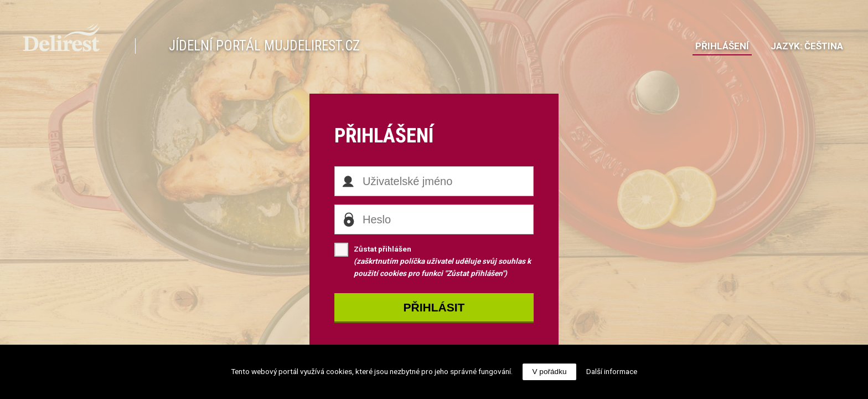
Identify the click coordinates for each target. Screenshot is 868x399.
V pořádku (550, 372)
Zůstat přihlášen (433, 260)
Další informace (612, 371)
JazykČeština (807, 46)
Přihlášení (722, 46)
